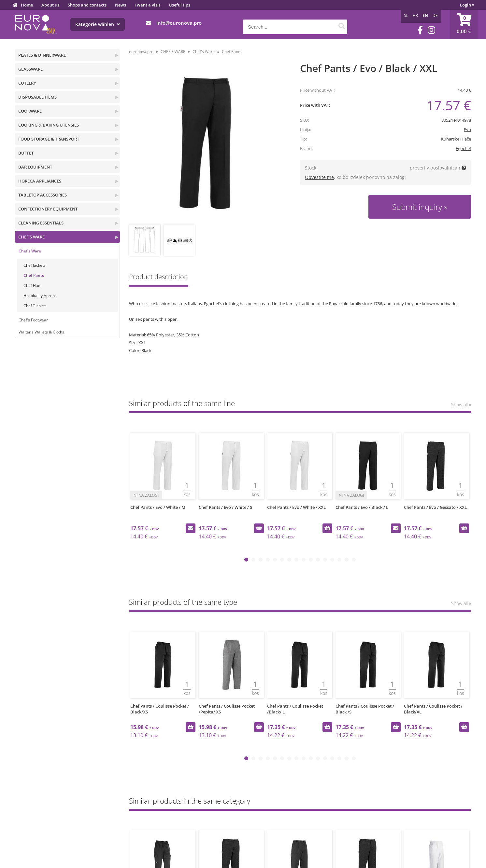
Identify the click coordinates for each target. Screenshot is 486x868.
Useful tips (179, 5)
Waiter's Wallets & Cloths (41, 332)
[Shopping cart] (464, 24)
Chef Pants (34, 275)
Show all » (461, 405)
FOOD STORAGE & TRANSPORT (49, 139)
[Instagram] (431, 30)
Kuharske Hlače (456, 139)
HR (415, 15)
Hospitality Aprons (40, 296)
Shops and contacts (87, 5)
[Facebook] (420, 30)
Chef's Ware (30, 251)
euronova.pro (141, 52)
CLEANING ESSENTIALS (41, 223)
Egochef (463, 148)
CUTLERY (27, 83)
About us (50, 5)
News (121, 5)
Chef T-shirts (35, 306)
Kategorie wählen (98, 24)
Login (467, 5)
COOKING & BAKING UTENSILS (49, 125)
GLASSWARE (30, 69)
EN (425, 15)
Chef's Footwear (33, 320)
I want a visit (147, 5)
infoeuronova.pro (179, 23)
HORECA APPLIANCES (40, 181)
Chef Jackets (35, 265)
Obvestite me (319, 177)
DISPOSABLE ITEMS (37, 97)
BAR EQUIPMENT (35, 167)
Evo (467, 129)
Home (27, 5)
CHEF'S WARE (31, 237)
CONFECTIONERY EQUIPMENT (48, 209)
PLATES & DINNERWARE (42, 55)
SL (406, 15)
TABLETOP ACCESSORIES (43, 195)
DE (435, 15)
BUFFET (26, 153)
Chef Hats (32, 285)
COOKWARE (30, 111)
